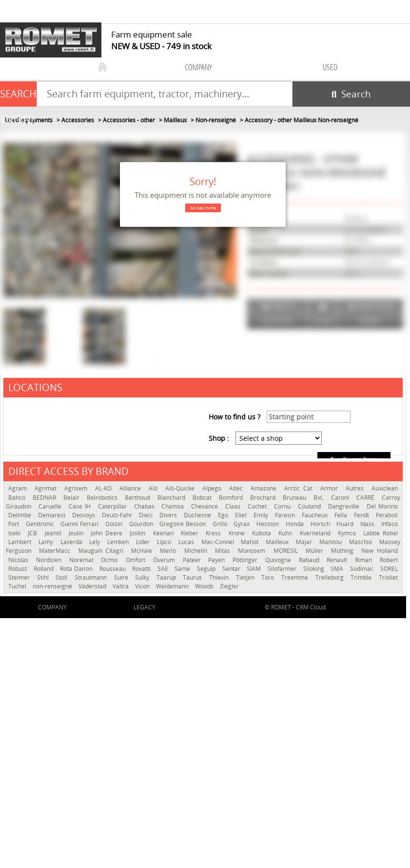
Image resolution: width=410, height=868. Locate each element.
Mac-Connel (219, 542)
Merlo (169, 551)
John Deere (108, 533)
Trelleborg (331, 577)
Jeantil (54, 533)
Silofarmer (283, 569)
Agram (19, 488)
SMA (338, 569)
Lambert (21, 542)
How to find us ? (234, 417)
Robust (19, 569)
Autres (356, 488)
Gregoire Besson (183, 524)
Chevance (206, 506)
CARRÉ (367, 498)
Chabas (146, 506)
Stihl (44, 577)
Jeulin (77, 533)
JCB (34, 533)
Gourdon (142, 524)
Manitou (332, 542)
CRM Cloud (311, 607)
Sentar (232, 569)
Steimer (20, 577)
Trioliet (388, 577)
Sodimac (363, 569)
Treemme (296, 577)
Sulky (143, 577)
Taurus (194, 577)
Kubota (263, 533)
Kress (215, 533)
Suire (122, 577)
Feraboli (387, 515)
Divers (169, 515)
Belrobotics (103, 498)
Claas (234, 506)
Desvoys (85, 515)
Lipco (165, 542)
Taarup (167, 577)
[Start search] (351, 94)
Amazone (265, 488)
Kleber (191, 533)
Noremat (83, 560)
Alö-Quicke (181, 488)
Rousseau (114, 569)
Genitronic (41, 524)
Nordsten (50, 560)
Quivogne (280, 560)
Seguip (207, 569)
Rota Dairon (77, 569)
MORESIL (287, 551)
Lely (96, 542)
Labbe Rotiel (380, 533)
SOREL (389, 569)
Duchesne (198, 515)
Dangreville (345, 506)
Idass (368, 524)
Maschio (362, 542)
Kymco (348, 533)
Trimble (362, 577)
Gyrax (243, 524)
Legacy (145, 607)
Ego (224, 515)
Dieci (147, 515)
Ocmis (111, 560)
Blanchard (173, 498)
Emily (262, 515)
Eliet (242, 515)
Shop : (219, 438)
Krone (238, 533)
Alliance (132, 488)
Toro (269, 577)
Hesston (269, 524)
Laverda (73, 542)
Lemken (119, 542)
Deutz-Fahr (118, 515)
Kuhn (286, 533)
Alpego (213, 488)
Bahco (18, 498)
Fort (15, 524)
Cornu (283, 506)
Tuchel (18, 586)
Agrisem (77, 488)
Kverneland (316, 533)
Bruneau (296, 498)
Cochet (258, 506)
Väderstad (93, 586)
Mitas (224, 551)
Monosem (253, 551)
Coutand (311, 506)
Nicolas (20, 560)
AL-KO (105, 488)
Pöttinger (246, 560)
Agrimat (47, 488)
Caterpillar (114, 506)
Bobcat (203, 498)
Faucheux (316, 515)
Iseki (16, 533)
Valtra (121, 586)
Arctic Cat (300, 488)
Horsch (321, 524)
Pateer (193, 560)
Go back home (203, 208)
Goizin (115, 524)
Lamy (47, 542)
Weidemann (173, 586)
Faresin (286, 515)
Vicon (143, 586)
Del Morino (382, 506)
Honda (296, 524)
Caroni (341, 498)
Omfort (137, 560)
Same (183, 569)
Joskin (139, 533)
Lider (144, 542)
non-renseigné (53, 586)
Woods (205, 586)
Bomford (232, 498)
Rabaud (311, 560)
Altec (237, 488)
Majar (305, 542)
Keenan (165, 533)
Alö (155, 488)
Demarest (53, 515)
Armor (331, 488)
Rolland (45, 569)
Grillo (221, 524)
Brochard (264, 498)
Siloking (315, 569)
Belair (73, 498)
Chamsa (174, 506)
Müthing (344, 551)
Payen (218, 560)
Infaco (390, 524)
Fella (342, 515)
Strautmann (92, 577)
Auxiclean (385, 488)
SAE (164, 569)
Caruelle (51, 506)
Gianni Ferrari (80, 524)
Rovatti (142, 569)
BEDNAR (46, 498)
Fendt (362, 515)
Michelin (197, 551)
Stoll (63, 577)
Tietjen (246, 577)
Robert (389, 560)
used (330, 67)
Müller (316, 551)
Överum (166, 560)
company (198, 67)
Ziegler (229, 586)
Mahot (251, 542)
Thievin (220, 577)
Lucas (187, 542)
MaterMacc (56, 551)
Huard (346, 524)
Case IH (81, 506)
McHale (143, 551)
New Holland (379, 551)
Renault (338, 560)
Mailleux (278, 542)
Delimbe (21, 515)
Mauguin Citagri (103, 551)
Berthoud (139, 498)
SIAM (255, 569)
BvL (320, 498)
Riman (365, 560)
